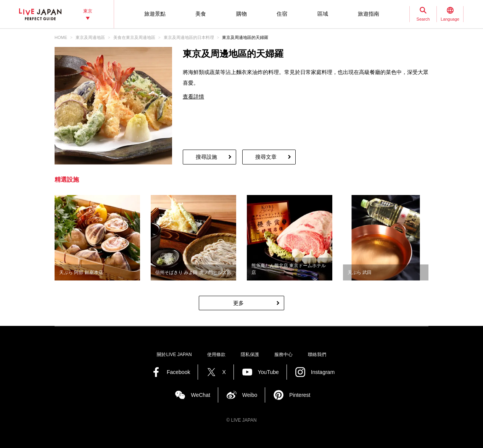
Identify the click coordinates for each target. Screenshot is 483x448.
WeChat (200, 395)
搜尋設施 (206, 157)
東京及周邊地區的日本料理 (189, 37)
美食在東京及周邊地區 (134, 37)
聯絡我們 (317, 355)
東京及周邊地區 (90, 37)
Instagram (323, 372)
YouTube (268, 372)
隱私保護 (250, 355)
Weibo (250, 395)
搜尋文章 (266, 157)
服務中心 (283, 355)
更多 (238, 303)
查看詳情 (193, 97)
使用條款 (216, 355)
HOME (61, 37)
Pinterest (300, 395)
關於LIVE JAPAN (174, 355)
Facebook (178, 372)
